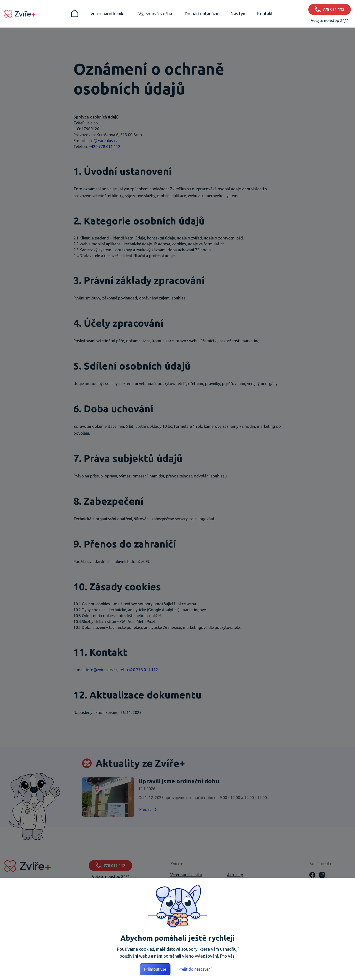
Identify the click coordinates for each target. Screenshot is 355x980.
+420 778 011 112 (105, 147)
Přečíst (149, 809)
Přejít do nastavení (195, 969)
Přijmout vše (155, 969)
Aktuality (235, 875)
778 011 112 (110, 866)
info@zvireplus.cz (102, 141)
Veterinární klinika (186, 875)
